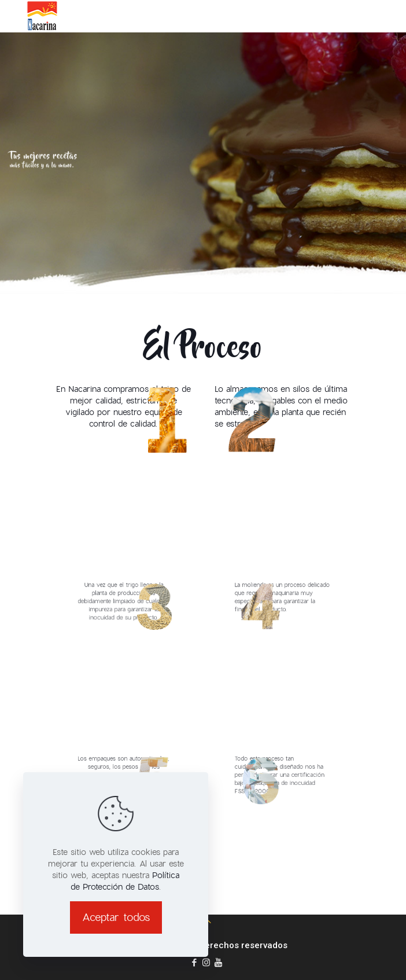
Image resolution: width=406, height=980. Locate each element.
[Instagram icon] (206, 962)
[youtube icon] (218, 962)
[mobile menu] (390, 17)
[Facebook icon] (194, 962)
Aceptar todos (116, 917)
